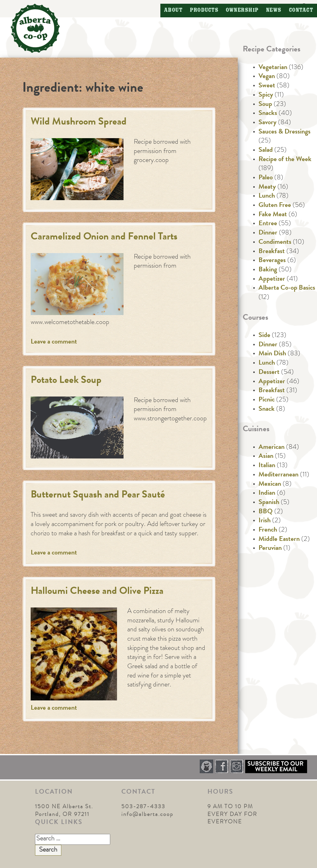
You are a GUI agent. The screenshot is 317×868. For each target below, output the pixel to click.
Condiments (275, 243)
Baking (268, 270)
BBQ (266, 512)
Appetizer (272, 279)
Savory (267, 123)
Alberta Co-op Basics (287, 288)
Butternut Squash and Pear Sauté (98, 495)
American (271, 448)
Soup (265, 105)
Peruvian (270, 549)
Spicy (266, 95)
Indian (267, 493)
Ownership (242, 10)
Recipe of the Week (285, 160)
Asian (266, 457)
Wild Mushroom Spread (79, 123)
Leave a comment (54, 342)
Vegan (267, 77)
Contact (301, 10)
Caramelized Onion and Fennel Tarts (104, 237)
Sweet (267, 86)
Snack (267, 410)
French (268, 530)
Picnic (267, 400)
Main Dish (272, 354)
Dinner (268, 233)
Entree (268, 224)
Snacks (268, 114)
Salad (266, 151)
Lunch (267, 196)
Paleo (266, 178)
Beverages (272, 261)
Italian (267, 466)
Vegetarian (273, 68)
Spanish (269, 503)
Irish (265, 521)
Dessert (269, 373)
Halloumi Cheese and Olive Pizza (97, 592)
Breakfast (272, 252)
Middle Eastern (279, 540)
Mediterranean (278, 475)
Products (204, 10)
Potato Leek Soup (66, 381)
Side (264, 336)
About (174, 10)
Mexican (270, 484)
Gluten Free (275, 206)
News (274, 10)
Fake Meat (273, 215)
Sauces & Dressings (284, 132)
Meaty (267, 187)
